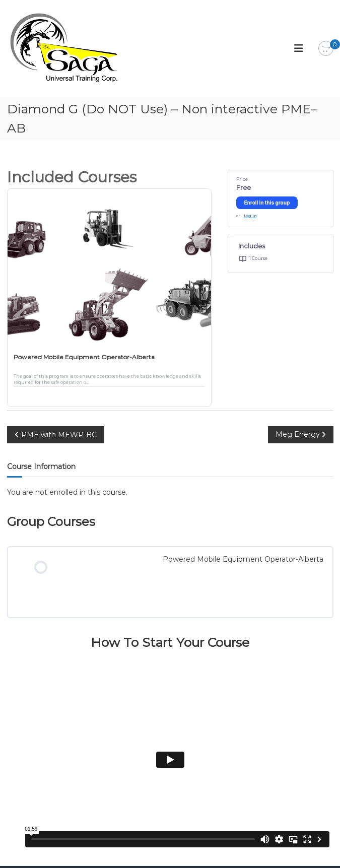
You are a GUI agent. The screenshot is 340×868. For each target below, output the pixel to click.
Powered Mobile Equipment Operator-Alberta (84, 357)
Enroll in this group (267, 203)
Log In (250, 216)
